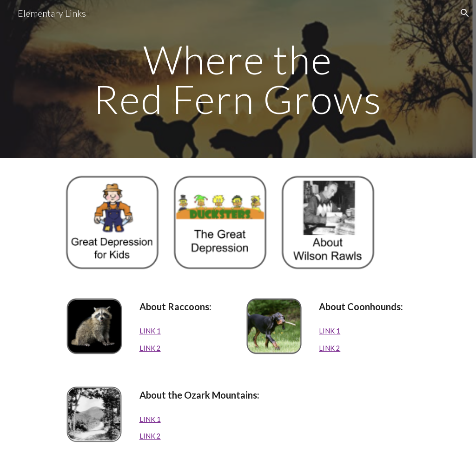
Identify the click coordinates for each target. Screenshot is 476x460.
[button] (465, 13)
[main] (238, 79)
